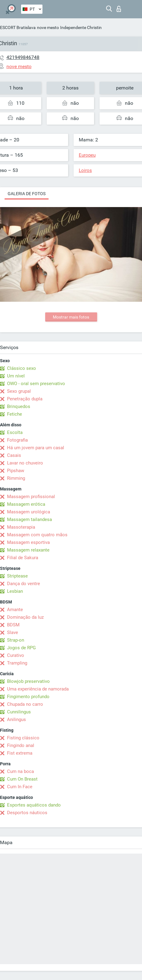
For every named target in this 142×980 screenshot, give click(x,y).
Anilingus (16, 720)
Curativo (16, 655)
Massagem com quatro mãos (37, 535)
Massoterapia (21, 527)
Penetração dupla (25, 399)
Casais (14, 455)
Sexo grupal (19, 391)
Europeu (87, 155)
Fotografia (17, 440)
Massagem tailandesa (29, 519)
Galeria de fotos (27, 194)
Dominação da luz (25, 617)
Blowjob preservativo (28, 681)
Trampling (17, 663)
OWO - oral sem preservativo (36, 384)
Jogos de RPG (21, 648)
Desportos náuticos (27, 813)
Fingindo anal (21, 745)
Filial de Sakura (23, 558)
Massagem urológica (29, 512)
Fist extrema (20, 753)
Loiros (85, 170)
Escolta (15, 432)
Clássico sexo (22, 368)
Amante (15, 610)
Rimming (16, 478)
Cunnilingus (19, 712)
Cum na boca (20, 771)
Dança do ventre (24, 584)
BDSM (13, 625)
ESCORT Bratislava (18, 27)
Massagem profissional (31, 497)
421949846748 (23, 57)
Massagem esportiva (28, 542)
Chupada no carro (25, 704)
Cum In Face (20, 787)
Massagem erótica (26, 504)
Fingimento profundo (28, 697)
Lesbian (15, 591)
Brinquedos (19, 406)
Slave (13, 632)
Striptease (17, 576)
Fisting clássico (23, 738)
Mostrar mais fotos (71, 317)
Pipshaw (16, 471)
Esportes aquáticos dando (34, 805)
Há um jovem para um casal (36, 448)
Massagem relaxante (28, 550)
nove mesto (48, 27)
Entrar (119, 9)
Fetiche (15, 414)
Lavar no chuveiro (25, 463)
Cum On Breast (22, 779)
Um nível (16, 376)
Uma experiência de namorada (38, 689)
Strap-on (16, 640)
